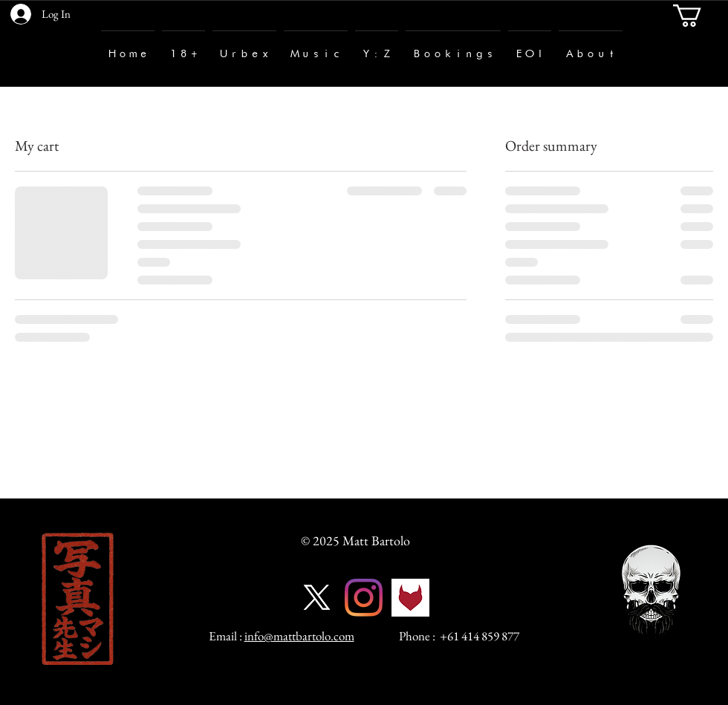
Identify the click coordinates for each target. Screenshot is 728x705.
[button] (701, 16)
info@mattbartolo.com (299, 636)
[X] (317, 598)
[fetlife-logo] (410, 598)
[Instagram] (364, 598)
